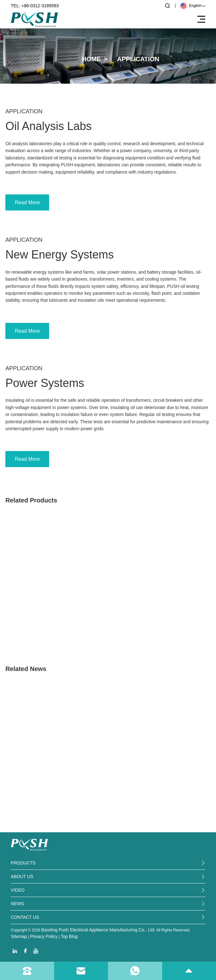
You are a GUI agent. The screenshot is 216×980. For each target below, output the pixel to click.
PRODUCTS (23, 863)
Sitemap (19, 936)
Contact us (25, 917)
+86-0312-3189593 (40, 6)
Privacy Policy (44, 936)
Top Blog (69, 936)
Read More (27, 202)
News (17, 904)
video (18, 890)
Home (91, 59)
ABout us (22, 876)
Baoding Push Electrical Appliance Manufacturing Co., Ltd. (98, 930)
